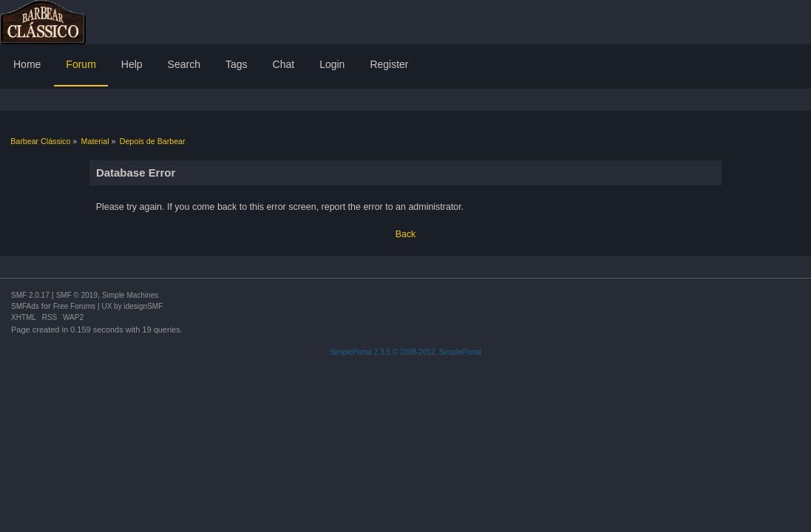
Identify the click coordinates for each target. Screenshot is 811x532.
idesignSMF (143, 306)
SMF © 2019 (77, 295)
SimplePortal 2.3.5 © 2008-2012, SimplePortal (405, 352)
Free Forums (74, 306)
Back (406, 234)
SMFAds (25, 306)
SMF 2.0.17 (30, 295)
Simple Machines (130, 295)
